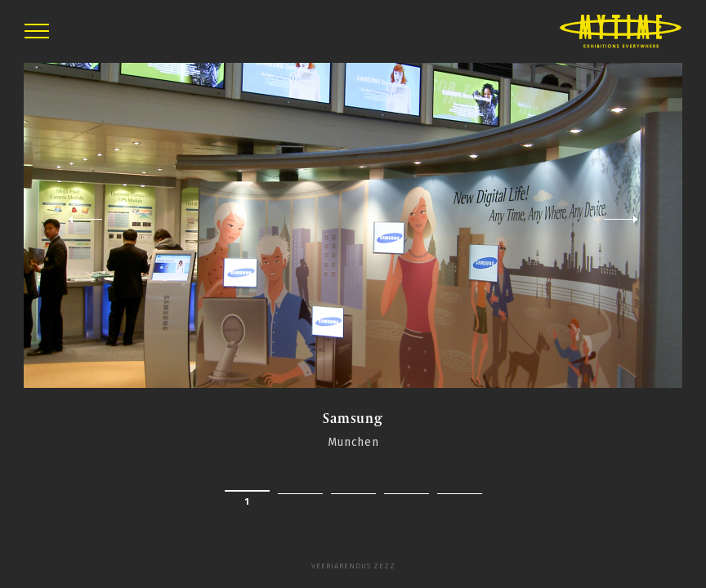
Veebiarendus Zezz (353, 566)
